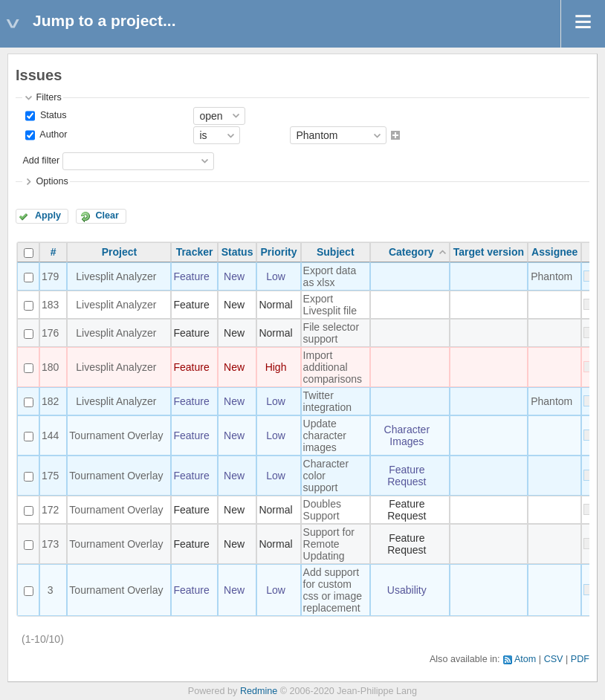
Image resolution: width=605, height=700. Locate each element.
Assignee (554, 252)
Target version (489, 252)
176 (50, 333)
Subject (336, 252)
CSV (554, 659)
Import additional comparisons (333, 367)
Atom (525, 659)
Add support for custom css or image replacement (333, 590)
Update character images (325, 435)
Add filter (41, 161)
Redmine (259, 691)
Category (411, 252)
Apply (48, 215)
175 (50, 476)
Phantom (551, 276)
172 (50, 510)
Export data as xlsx (330, 276)
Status (52, 115)
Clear (107, 215)
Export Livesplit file (330, 305)
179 (50, 276)
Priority (279, 252)
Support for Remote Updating (329, 544)
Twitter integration (327, 401)
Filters (48, 97)
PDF (580, 659)
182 (50, 401)
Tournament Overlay (116, 435)
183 (50, 305)
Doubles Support (322, 510)
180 (50, 367)
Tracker (195, 252)
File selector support (331, 333)
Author (52, 135)
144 (50, 435)
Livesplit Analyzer (116, 276)
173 (50, 544)
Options (52, 181)
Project (119, 252)
